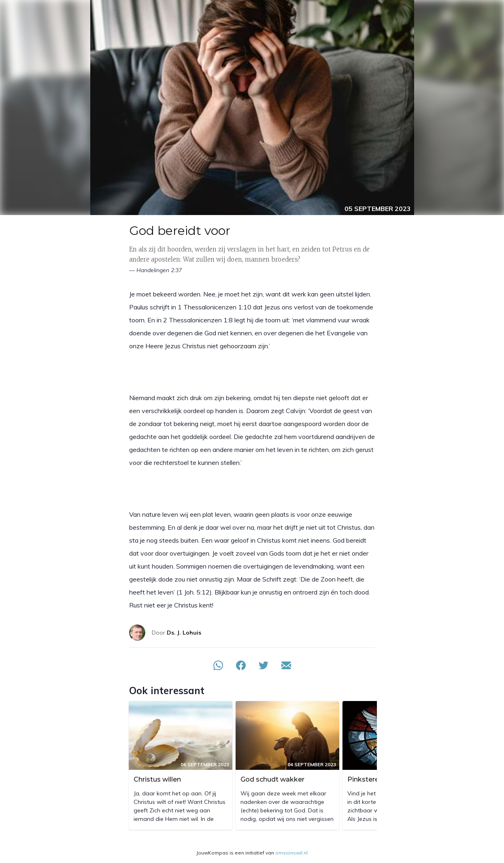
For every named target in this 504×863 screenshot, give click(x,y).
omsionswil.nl (291, 853)
